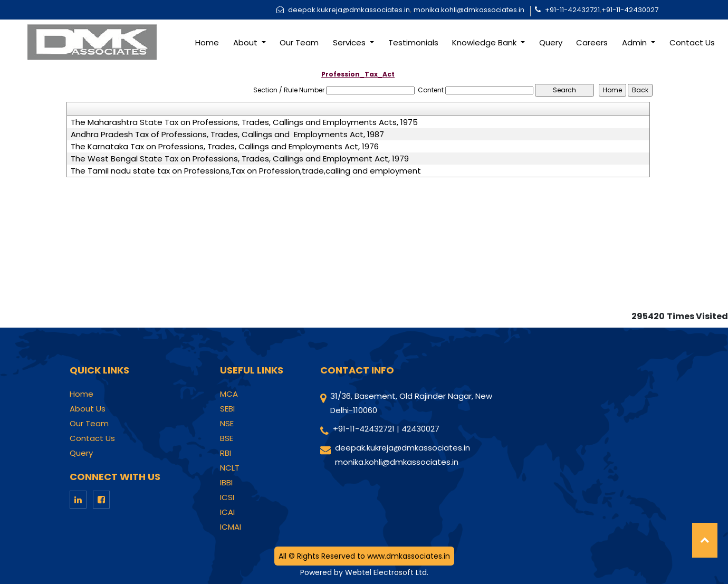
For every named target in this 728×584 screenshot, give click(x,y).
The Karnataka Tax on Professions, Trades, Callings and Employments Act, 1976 (225, 147)
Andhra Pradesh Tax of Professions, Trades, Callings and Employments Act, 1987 (227, 135)
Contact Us (692, 42)
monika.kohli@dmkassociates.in (469, 10)
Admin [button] (635, 42)
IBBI (226, 483)
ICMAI (231, 527)
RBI (226, 453)
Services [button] (350, 42)
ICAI (227, 512)
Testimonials (413, 42)
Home (207, 42)
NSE (227, 424)
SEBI (227, 409)
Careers (592, 42)
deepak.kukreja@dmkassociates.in (349, 10)
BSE (227, 438)
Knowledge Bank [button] (485, 42)
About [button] (246, 42)
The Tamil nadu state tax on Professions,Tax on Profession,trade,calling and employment (246, 171)
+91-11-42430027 (630, 10)
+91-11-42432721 (572, 10)
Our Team (299, 42)
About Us (88, 409)
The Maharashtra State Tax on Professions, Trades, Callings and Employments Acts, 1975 (244, 122)
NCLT (230, 468)
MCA (229, 394)
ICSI (227, 497)
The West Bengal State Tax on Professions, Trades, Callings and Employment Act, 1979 (240, 159)
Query (551, 42)
